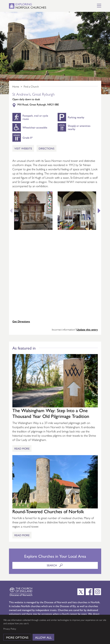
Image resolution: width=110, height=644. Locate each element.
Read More (22, 448)
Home (16, 86)
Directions (47, 148)
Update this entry (87, 329)
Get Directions (21, 321)
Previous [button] (10, 211)
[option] (55, 53)
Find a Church (31, 86)
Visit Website (23, 148)
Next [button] (100, 211)
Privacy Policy (10, 629)
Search (55, 565)
